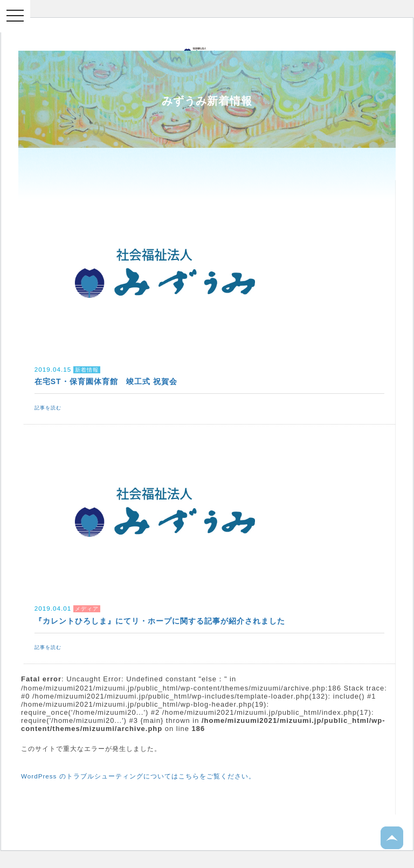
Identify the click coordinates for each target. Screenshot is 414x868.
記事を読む (48, 408)
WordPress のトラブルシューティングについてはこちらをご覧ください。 (138, 776)
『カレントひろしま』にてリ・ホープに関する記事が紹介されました (160, 621)
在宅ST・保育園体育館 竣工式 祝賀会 (106, 381)
